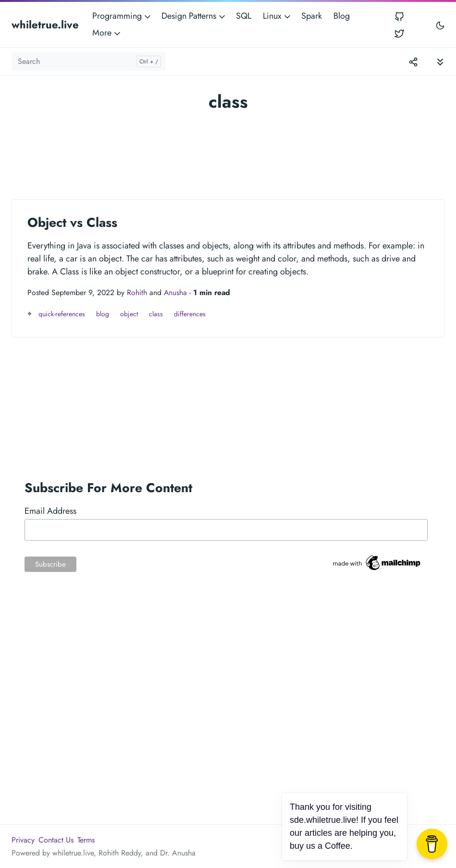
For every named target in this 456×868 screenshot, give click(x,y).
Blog (342, 16)
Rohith (137, 292)
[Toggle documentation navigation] (440, 61)
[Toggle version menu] (413, 62)
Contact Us (56, 840)
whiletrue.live (45, 25)
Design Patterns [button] (194, 16)
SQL (244, 16)
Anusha (175, 292)
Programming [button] (122, 16)
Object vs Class (72, 223)
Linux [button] (277, 16)
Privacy (23, 840)
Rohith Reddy (120, 853)
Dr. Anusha (178, 853)
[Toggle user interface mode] (440, 25)
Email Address (50, 511)
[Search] (88, 62)
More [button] (107, 33)
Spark (312, 16)
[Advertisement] (228, 151)
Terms (86, 840)
